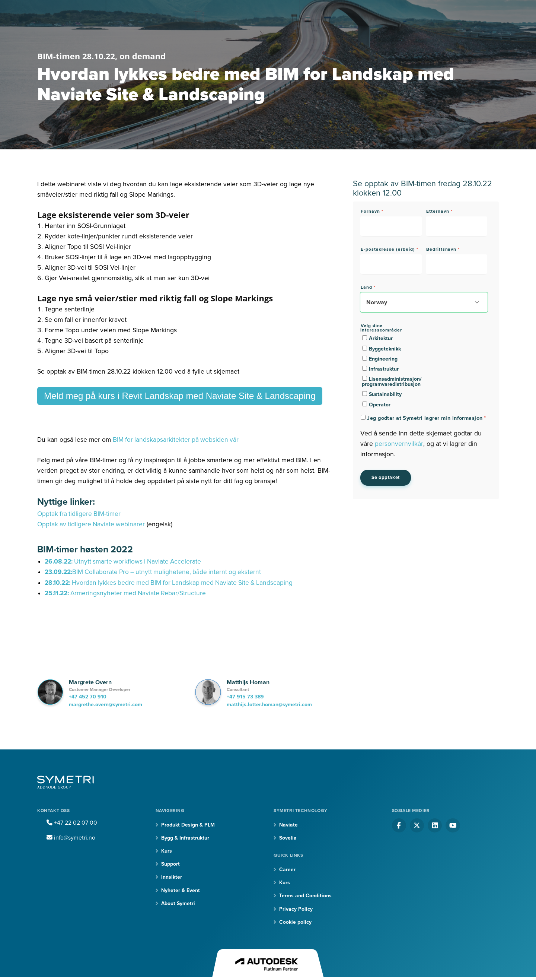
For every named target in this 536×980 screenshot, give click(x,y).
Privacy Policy (296, 909)
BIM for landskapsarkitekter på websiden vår (177, 440)
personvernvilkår (399, 444)
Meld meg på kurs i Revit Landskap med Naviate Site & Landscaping (180, 396)
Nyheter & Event (181, 891)
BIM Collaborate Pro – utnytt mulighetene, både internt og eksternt (170, 572)
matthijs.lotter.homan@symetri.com (269, 705)
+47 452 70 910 (88, 697)
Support (170, 864)
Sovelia (288, 838)
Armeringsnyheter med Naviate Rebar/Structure (127, 593)
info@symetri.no (71, 838)
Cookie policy (295, 922)
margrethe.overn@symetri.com (106, 705)
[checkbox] (391, 371)
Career (287, 870)
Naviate (288, 825)
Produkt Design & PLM (188, 825)
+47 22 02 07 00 (72, 823)
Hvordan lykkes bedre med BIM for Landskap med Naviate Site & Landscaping (172, 583)
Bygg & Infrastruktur (185, 838)
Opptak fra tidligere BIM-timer (79, 514)
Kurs (167, 851)
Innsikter (172, 877)
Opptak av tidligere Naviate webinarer (92, 524)
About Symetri (178, 904)
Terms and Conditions (305, 896)
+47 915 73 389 (245, 697)
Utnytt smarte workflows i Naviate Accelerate (125, 562)
